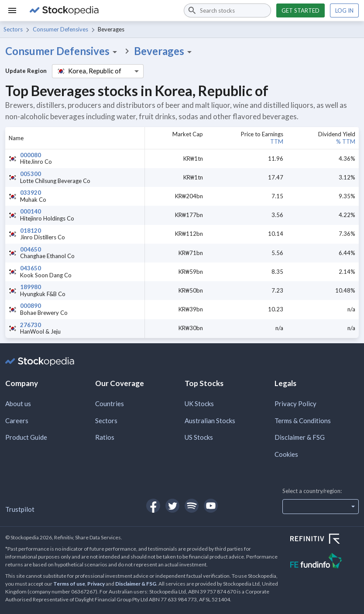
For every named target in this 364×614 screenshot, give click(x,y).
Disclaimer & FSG (300, 437)
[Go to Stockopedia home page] (101, 10)
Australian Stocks (210, 421)
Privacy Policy (295, 404)
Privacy (96, 584)
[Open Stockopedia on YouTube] (211, 506)
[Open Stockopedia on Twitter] (172, 506)
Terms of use (69, 584)
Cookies (286, 454)
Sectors (13, 29)
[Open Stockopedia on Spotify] (192, 506)
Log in (344, 10)
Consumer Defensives (60, 29)
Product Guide (26, 437)
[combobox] (227, 10)
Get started (300, 10)
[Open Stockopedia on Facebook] (153, 506)
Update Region (26, 71)
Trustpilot (20, 509)
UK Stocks (199, 404)
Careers (17, 421)
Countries (110, 404)
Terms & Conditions (303, 421)
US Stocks (199, 437)
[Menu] (12, 10)
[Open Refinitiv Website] (325, 540)
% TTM (346, 141)
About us (18, 404)
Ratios (105, 437)
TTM (277, 141)
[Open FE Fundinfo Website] (325, 562)
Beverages (164, 51)
